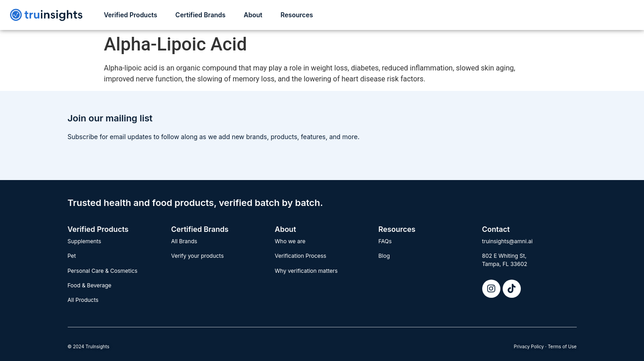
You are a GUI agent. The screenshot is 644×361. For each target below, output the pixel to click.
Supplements (85, 241)
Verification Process (301, 256)
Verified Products (130, 15)
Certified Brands (200, 15)
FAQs (385, 241)
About (253, 15)
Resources (297, 15)
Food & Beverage (90, 285)
